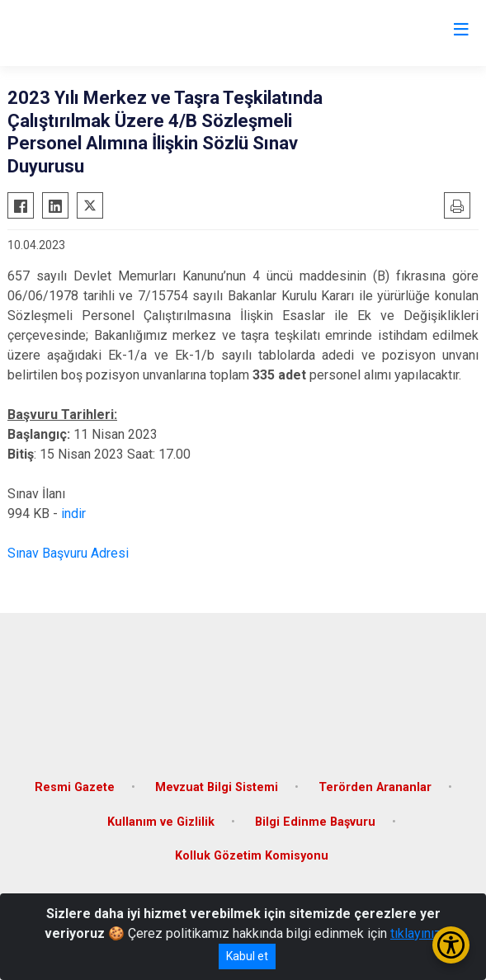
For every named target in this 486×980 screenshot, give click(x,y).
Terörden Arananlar (375, 787)
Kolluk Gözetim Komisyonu (252, 856)
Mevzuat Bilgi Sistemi (217, 787)
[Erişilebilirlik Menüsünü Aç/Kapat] (451, 945)
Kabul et (247, 956)
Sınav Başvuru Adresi (68, 553)
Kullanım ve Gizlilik (161, 822)
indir (73, 514)
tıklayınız (416, 933)
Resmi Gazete (75, 787)
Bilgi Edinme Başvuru (315, 822)
